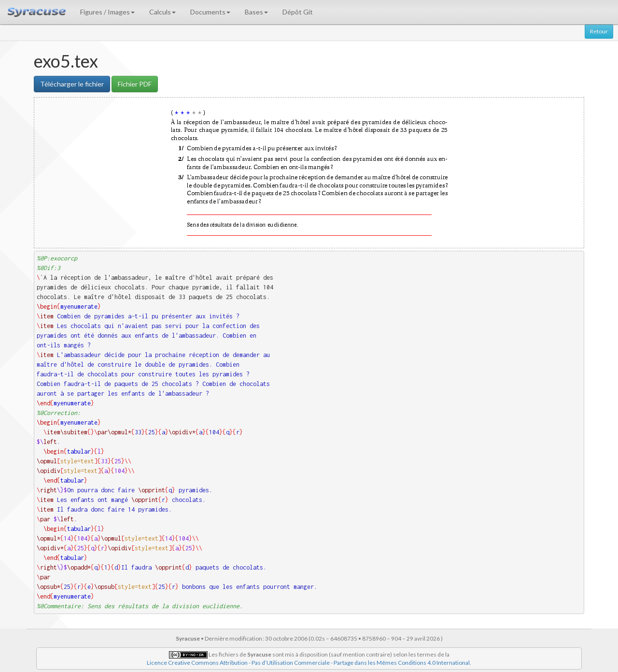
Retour (599, 31)
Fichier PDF (135, 84)
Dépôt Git (298, 12)
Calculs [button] (162, 12)
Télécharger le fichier (72, 84)
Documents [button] (210, 12)
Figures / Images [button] (107, 12)
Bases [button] (256, 12)
